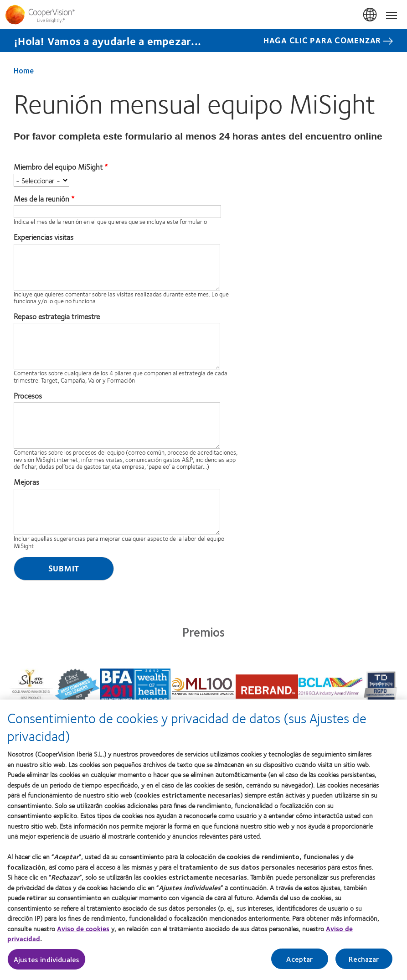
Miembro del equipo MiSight (58, 167)
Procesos (28, 396)
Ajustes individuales (46, 964)
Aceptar (299, 963)
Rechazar (364, 963)
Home (24, 70)
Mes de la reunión (41, 199)
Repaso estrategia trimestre (57, 316)
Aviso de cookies (83, 933)
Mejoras (26, 482)
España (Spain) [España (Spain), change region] (371, 15)
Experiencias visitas (44, 237)
